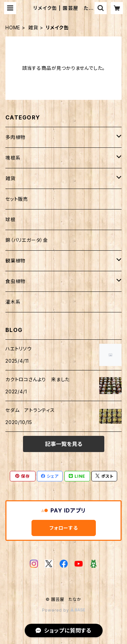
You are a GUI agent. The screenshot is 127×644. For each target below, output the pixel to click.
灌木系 (13, 302)
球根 (10, 219)
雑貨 (33, 27)
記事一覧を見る (64, 444)
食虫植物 (15, 281)
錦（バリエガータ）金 (27, 240)
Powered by (64, 610)
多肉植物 (15, 137)
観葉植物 (15, 261)
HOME (13, 27)
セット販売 (17, 199)
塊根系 (13, 158)
